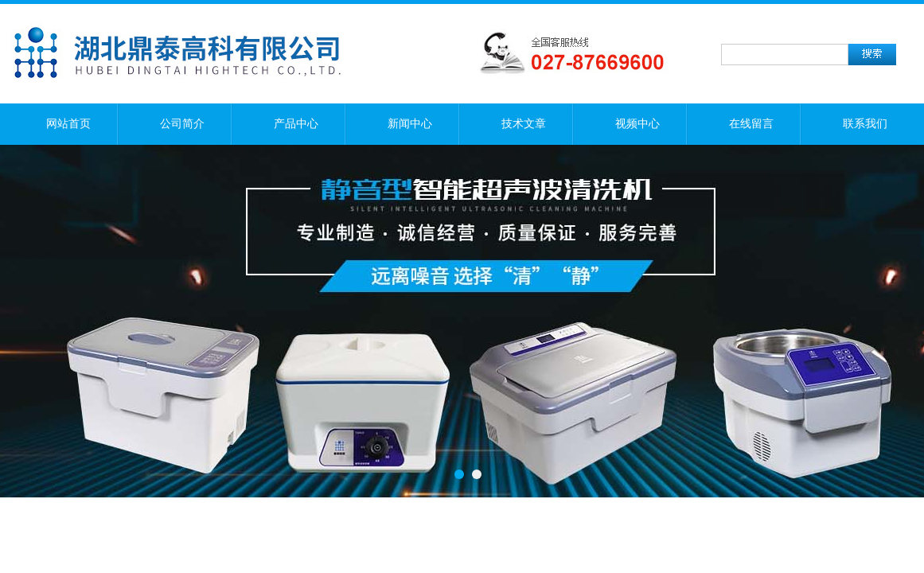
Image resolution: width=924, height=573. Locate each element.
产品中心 (296, 124)
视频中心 (637, 124)
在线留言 (751, 124)
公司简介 (182, 124)
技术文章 (524, 124)
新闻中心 (410, 124)
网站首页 (68, 124)
